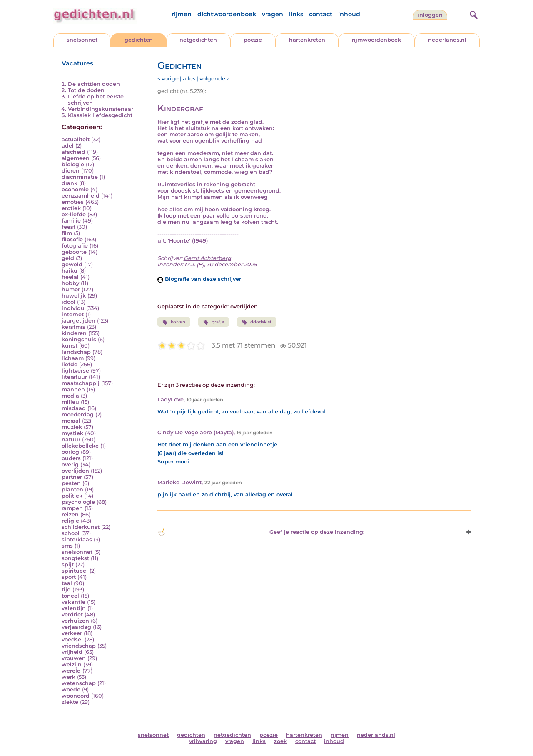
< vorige (168, 79)
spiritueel (75, 571)
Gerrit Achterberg (207, 258)
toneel (70, 596)
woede (71, 690)
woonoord (76, 696)
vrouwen (74, 658)
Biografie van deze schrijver (199, 279)
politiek (72, 496)
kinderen (74, 333)
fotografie (75, 246)
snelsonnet (82, 40)
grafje (214, 322)
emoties (73, 202)
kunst (70, 346)
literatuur (74, 377)
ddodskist (257, 322)
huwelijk (74, 296)
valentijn (74, 608)
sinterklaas (77, 539)
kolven (174, 322)
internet (73, 314)
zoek (280, 741)
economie (75, 189)
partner (72, 477)
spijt (68, 564)
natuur (71, 439)
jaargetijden (78, 321)
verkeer (72, 633)
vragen (273, 14)
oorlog (70, 452)
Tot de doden (86, 90)
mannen (73, 389)
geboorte (74, 252)
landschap (76, 352)
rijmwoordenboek (376, 40)
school (71, 533)
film (67, 233)
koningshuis (79, 339)
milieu (70, 402)
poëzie (253, 40)
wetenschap (79, 683)
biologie (73, 164)
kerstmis (73, 327)
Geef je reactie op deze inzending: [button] (261, 532)
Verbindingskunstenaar (101, 109)
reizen (70, 514)
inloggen (430, 15)
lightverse (75, 371)
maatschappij (81, 383)
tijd (66, 590)
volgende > (214, 79)
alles (189, 79)
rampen (72, 508)
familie (71, 221)
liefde (70, 364)
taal (67, 583)
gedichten (139, 40)
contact (321, 14)
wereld (71, 671)
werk (68, 677)
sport (69, 577)
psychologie (78, 502)
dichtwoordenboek (227, 14)
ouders (71, 458)
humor (71, 289)
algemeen (76, 158)
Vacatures (77, 63)
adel (68, 146)
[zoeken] (473, 14)
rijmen (182, 14)
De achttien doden (94, 84)
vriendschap (79, 646)
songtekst (75, 558)
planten (72, 489)
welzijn (72, 665)
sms (67, 546)
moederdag (78, 414)
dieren (71, 171)
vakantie (73, 602)
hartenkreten (307, 40)
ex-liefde (74, 214)
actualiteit (76, 139)
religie (70, 521)
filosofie (72, 239)
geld (68, 258)
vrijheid (72, 652)
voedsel (72, 640)
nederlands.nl (447, 40)
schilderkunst (81, 527)
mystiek (72, 433)
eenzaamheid (81, 196)
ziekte (70, 702)
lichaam (73, 358)
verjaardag (76, 627)
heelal (70, 277)
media (70, 396)
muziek (72, 427)
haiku (70, 271)
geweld (72, 264)
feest (68, 227)
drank (70, 183)
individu (73, 308)
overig (70, 464)
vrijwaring (203, 741)
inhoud (349, 14)
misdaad (74, 408)
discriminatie (80, 177)
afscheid (73, 152)
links (296, 14)
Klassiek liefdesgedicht (100, 115)
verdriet (72, 615)
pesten (71, 483)
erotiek (71, 208)
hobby (70, 283)
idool (68, 302)
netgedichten (198, 40)
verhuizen (75, 621)
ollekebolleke (80, 446)
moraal (71, 421)
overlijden (75, 471)
